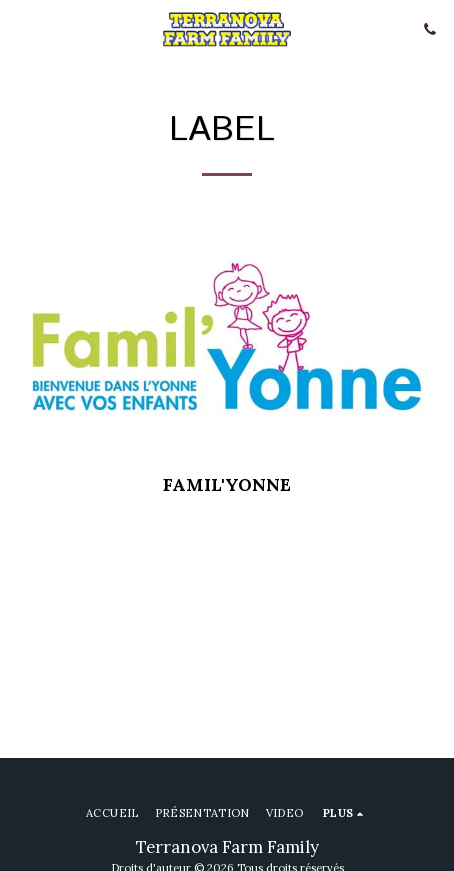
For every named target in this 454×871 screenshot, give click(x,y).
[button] (22, 28)
